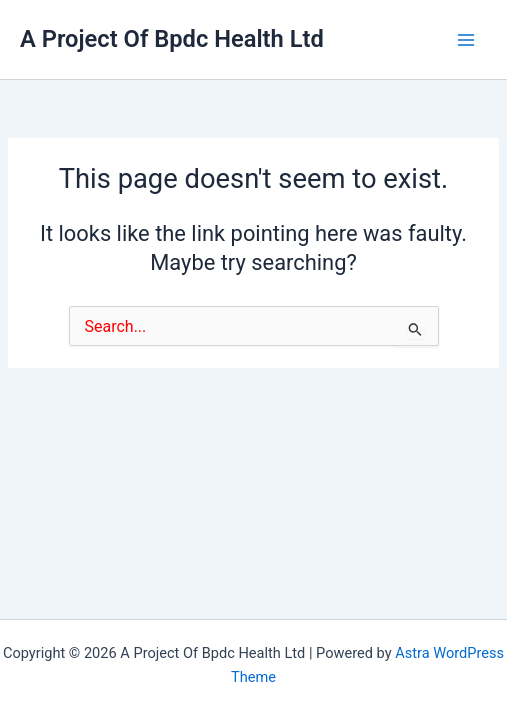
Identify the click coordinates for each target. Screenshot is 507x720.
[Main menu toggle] (466, 40)
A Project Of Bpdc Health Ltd (172, 39)
